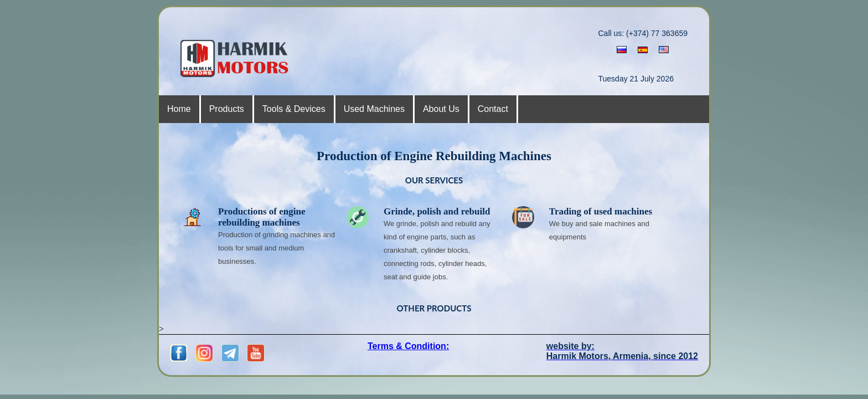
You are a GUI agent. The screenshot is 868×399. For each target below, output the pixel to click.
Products (227, 109)
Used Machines (374, 109)
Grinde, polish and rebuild (437, 211)
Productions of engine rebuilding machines (262, 217)
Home (179, 109)
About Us (441, 109)
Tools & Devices (294, 109)
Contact (493, 109)
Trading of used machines (601, 211)
